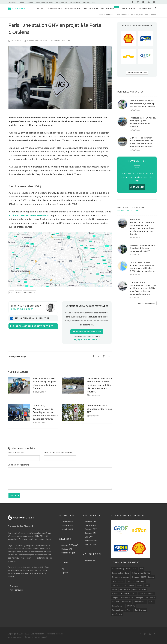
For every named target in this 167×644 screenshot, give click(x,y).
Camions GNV (91, 529)
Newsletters (89, 2)
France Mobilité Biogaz (136, 581)
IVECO (134, 593)
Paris (11, 292)
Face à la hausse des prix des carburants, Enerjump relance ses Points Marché (142, 104)
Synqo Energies (118, 606)
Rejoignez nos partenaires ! (87, 339)
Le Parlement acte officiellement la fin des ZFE (99, 409)
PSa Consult (150, 598)
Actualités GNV (68, 522)
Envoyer (14, 496)
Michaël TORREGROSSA (37, 41)
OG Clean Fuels (126, 598)
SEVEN (151, 602)
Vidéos (21, 2)
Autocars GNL (91, 544)
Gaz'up (140, 585)
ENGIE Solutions (118, 581)
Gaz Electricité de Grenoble (123, 585)
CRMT (144, 577)
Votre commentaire (19, 465)
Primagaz (139, 598)
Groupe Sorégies (139, 589)
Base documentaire (44, 2)
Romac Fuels (126, 602)
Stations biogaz (68, 553)
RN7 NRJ (115, 602)
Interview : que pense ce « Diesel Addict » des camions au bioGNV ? (142, 248)
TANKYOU (131, 606)
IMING (126, 593)
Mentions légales (15, 637)
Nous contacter (17, 590)
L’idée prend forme (146, 593)
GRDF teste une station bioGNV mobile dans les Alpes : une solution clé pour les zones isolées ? (99, 385)
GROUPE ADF (125, 589)
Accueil (100, 15)
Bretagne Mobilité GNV (141, 573)
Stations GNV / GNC (70, 545)
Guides (30, 2)
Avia (141, 569)
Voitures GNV (91, 522)
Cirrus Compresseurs (121, 577)
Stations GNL (67, 549)
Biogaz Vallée (117, 573)
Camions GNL (91, 533)
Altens (135, 569)
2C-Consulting (118, 569)
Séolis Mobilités (140, 602)
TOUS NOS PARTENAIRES (137, 73)
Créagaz (135, 577)
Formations (75, 2)
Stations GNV (59, 41)
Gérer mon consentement (36, 637)
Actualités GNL (68, 529)
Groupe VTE (117, 593)
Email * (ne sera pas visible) (59, 453)
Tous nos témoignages (146, 303)
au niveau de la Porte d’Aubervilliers (29, 215)
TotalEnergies (140, 610)
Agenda (12, 2)
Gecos (114, 589)
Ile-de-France (29, 292)
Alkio (128, 569)
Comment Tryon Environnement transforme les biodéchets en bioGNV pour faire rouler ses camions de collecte (143, 288)
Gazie (147, 585)
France (19, 292)
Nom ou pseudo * (17, 453)
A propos (14, 586)
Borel (127, 573)
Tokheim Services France (122, 610)
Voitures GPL (91, 560)
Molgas (115, 598)
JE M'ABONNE (137, 187)
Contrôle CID (61, 2)
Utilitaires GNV (91, 525)
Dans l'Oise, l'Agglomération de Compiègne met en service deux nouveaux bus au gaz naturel (45, 412)
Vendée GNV (117, 614)
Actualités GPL (68, 525)
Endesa (151, 577)
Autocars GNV (91, 541)
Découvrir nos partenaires (87, 332)
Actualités (110, 15)
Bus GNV (89, 537)
